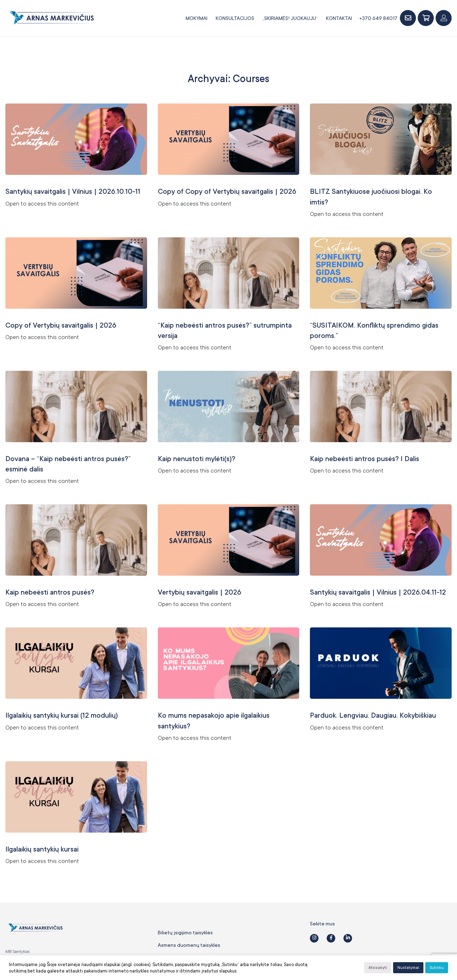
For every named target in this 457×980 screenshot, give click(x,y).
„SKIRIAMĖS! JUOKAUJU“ (290, 18)
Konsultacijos (235, 18)
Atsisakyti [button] (378, 968)
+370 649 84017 (378, 18)
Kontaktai (339, 18)
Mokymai (197, 18)
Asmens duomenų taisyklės (189, 934)
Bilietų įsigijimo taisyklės (185, 921)
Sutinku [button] (437, 968)
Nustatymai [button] (408, 968)
